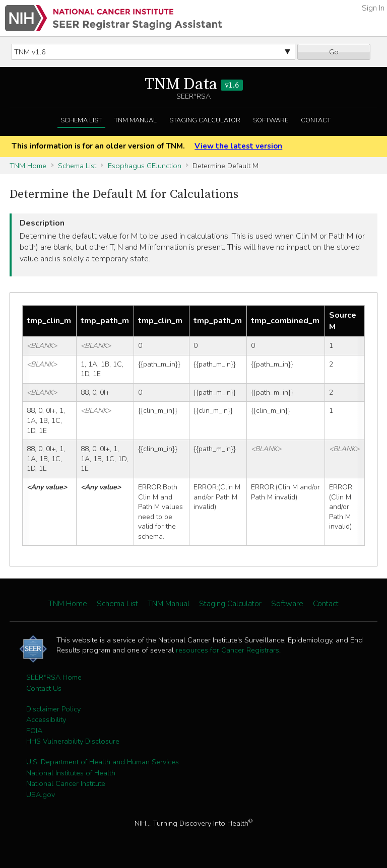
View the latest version (238, 146)
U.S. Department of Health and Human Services (103, 762)
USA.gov (41, 794)
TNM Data (194, 85)
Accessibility (46, 719)
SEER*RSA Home (54, 677)
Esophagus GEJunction (145, 166)
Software (271, 120)
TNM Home (28, 166)
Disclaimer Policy (53, 709)
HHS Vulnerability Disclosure (73, 741)
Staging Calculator (205, 120)
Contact (316, 120)
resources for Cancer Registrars (228, 650)
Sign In (373, 8)
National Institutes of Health (71, 773)
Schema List (81, 120)
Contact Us (44, 688)
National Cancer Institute (66, 783)
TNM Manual (136, 120)
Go (334, 52)
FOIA (34, 731)
